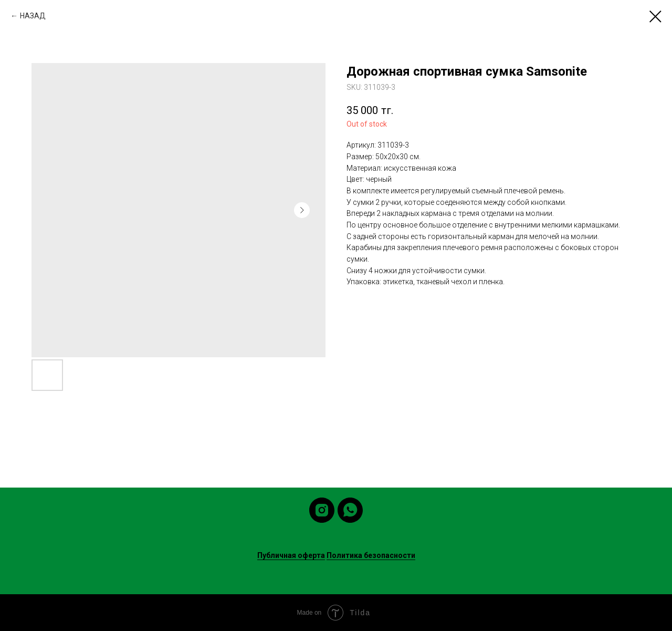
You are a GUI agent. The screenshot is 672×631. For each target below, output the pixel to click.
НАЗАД (33, 16)
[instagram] (322, 510)
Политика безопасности (371, 555)
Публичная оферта (291, 555)
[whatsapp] (350, 510)
